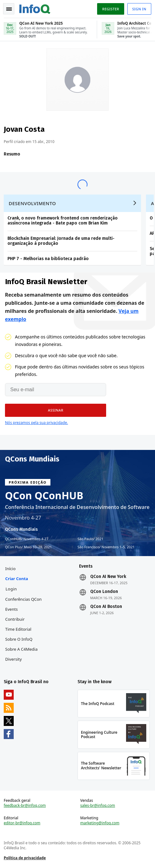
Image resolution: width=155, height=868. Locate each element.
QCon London (104, 592)
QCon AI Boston (106, 607)
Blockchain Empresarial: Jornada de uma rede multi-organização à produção (61, 241)
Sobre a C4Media (21, 649)
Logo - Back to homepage (35, 8)
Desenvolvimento (32, 203)
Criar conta (17, 579)
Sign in (139, 9)
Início (10, 569)
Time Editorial (18, 629)
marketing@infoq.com (100, 823)
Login (11, 589)
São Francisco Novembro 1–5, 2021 (106, 547)
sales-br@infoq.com (98, 806)
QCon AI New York (108, 577)
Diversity (14, 659)
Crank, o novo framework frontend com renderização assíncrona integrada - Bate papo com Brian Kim (63, 221)
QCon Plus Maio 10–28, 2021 (28, 547)
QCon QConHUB (44, 496)
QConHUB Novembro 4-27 (27, 539)
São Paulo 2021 (90, 539)
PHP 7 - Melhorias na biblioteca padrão (48, 259)
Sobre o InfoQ (19, 639)
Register (110, 9)
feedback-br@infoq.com (25, 806)
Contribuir (15, 619)
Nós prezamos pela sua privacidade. (36, 423)
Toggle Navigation (9, 9)
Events (12, 609)
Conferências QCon (23, 599)
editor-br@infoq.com (22, 823)
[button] (56, 410)
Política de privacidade (25, 858)
